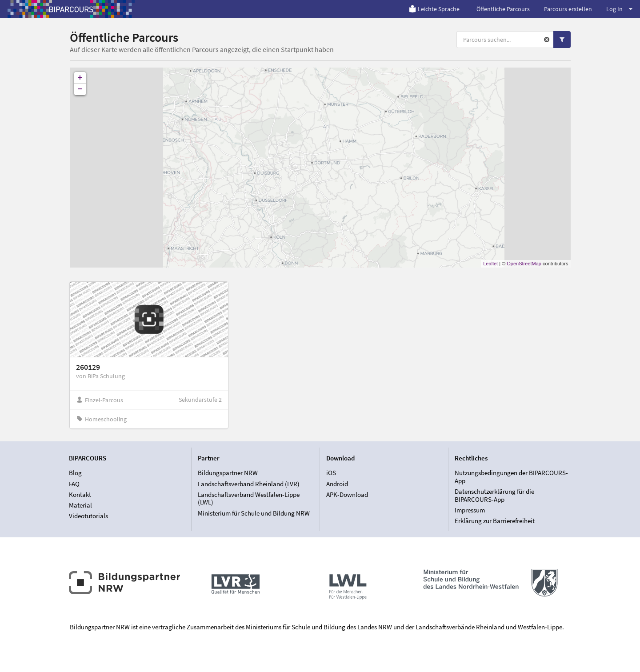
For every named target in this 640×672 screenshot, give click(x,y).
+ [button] (80, 78)
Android (337, 484)
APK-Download (347, 494)
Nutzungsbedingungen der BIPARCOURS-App (511, 477)
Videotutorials (88, 516)
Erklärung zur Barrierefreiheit (495, 521)
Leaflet (490, 264)
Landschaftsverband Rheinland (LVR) (249, 484)
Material (80, 505)
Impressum (470, 510)
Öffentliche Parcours (503, 9)
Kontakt (80, 494)
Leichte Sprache (434, 9)
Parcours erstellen (568, 9)
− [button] (80, 89)
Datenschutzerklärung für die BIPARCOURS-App (494, 495)
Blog (75, 473)
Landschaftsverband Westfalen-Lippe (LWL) (249, 498)
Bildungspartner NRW (228, 473)
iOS (331, 473)
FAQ (74, 484)
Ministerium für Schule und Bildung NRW (254, 513)
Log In (619, 9)
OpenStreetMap (524, 264)
